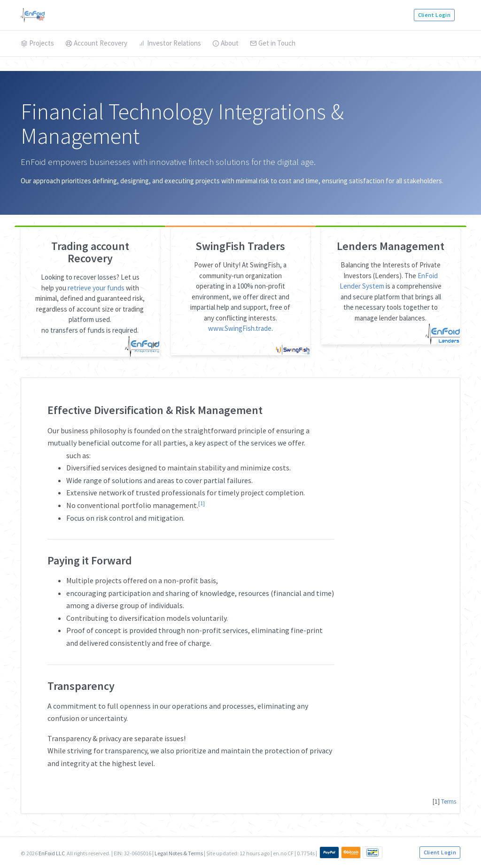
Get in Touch (273, 43)
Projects (37, 43)
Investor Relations (170, 43)
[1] (202, 503)
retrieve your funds (96, 288)
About (225, 43)
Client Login (434, 15)
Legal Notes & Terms (179, 853)
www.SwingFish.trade (240, 328)
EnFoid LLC (52, 853)
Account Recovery (96, 43)
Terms (449, 802)
